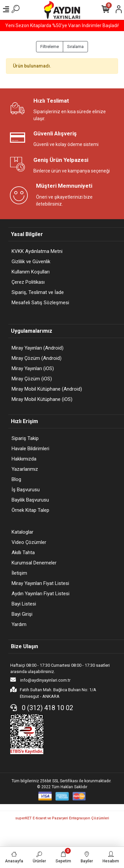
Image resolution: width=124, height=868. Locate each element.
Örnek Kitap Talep (30, 510)
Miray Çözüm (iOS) (32, 379)
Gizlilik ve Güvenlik (31, 262)
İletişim (19, 573)
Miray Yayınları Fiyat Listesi (40, 583)
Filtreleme (50, 47)
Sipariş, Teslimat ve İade (38, 292)
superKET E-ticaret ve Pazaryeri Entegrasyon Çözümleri (62, 818)
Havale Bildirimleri (30, 449)
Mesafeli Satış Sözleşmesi (40, 303)
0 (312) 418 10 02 (42, 708)
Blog (16, 479)
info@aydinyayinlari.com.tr (40, 680)
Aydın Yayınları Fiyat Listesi (41, 594)
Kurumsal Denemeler (34, 563)
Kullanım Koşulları (31, 272)
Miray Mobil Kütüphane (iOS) (42, 399)
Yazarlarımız (25, 469)
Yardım (19, 624)
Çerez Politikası (28, 282)
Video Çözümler (29, 542)
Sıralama (75, 47)
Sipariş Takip (25, 438)
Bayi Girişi (22, 614)
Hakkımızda (24, 459)
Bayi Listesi (24, 604)
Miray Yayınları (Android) (38, 348)
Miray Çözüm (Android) (37, 358)
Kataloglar (22, 532)
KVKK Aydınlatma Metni (37, 251)
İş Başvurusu (26, 490)
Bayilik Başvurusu (30, 500)
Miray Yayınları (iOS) (33, 368)
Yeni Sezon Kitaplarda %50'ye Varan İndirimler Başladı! (62, 25)
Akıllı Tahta (23, 553)
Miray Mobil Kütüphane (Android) (47, 389)
